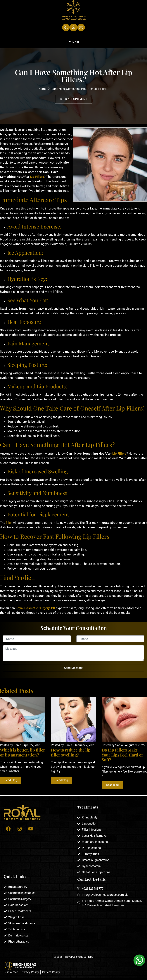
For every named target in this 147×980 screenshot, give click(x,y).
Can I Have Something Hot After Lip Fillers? (79, 91)
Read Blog (11, 782)
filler (9, 525)
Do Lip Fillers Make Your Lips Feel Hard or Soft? (122, 757)
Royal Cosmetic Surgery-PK (36, 610)
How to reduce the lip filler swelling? (71, 755)
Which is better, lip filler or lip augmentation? (23, 755)
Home (42, 91)
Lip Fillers (37, 179)
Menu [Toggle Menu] (73, 44)
